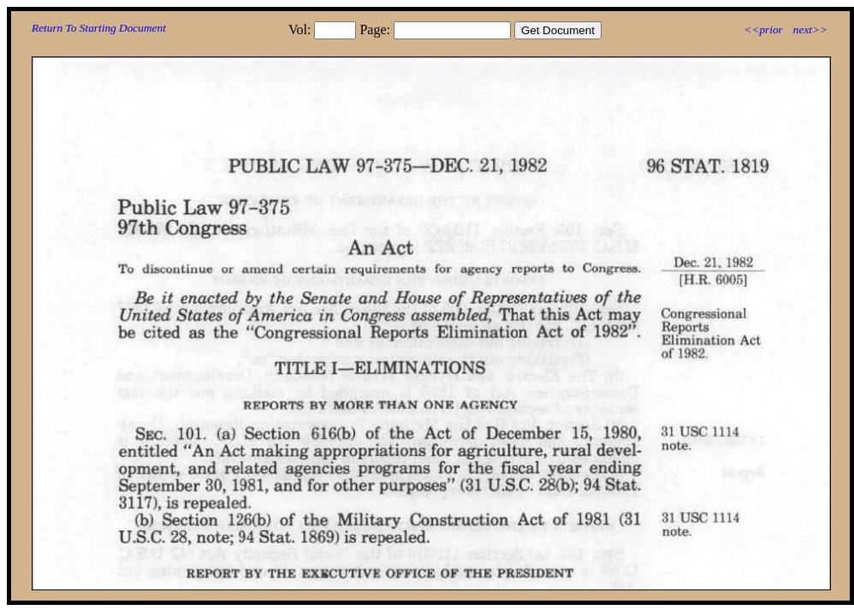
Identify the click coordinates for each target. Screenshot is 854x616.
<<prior (763, 30)
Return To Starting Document (99, 28)
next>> (810, 30)
